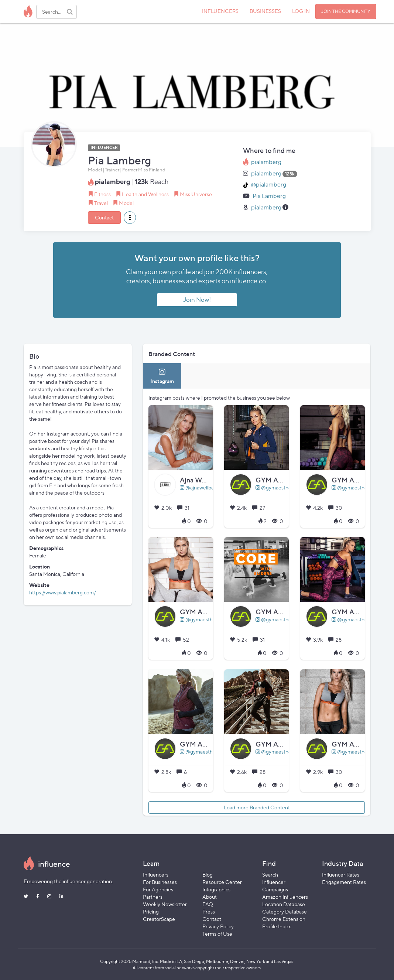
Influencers (156, 875)
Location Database (284, 904)
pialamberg (266, 162)
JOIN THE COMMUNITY (346, 11)
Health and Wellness (145, 194)
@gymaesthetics (277, 487)
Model (126, 203)
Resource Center (222, 882)
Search (270, 875)
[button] (130, 218)
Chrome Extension (284, 919)
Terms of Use (217, 934)
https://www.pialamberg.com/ (63, 592)
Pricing (151, 911)
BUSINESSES (265, 11)
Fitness (102, 194)
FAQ (208, 904)
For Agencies (158, 889)
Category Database (285, 911)
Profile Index (277, 926)
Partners (153, 897)
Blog (208, 875)
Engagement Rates (344, 882)
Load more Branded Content (257, 807)
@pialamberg (268, 185)
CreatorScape (159, 919)
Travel (101, 203)
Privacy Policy (218, 926)
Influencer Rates (341, 875)
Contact (104, 217)
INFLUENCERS (220, 11)
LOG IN (301, 11)
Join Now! (197, 300)
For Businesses (160, 882)
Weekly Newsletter (165, 904)
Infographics (216, 889)
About (210, 897)
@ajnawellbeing (201, 487)
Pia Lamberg (269, 196)
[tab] (162, 376)
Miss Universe (196, 194)
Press (209, 911)
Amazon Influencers (285, 897)
